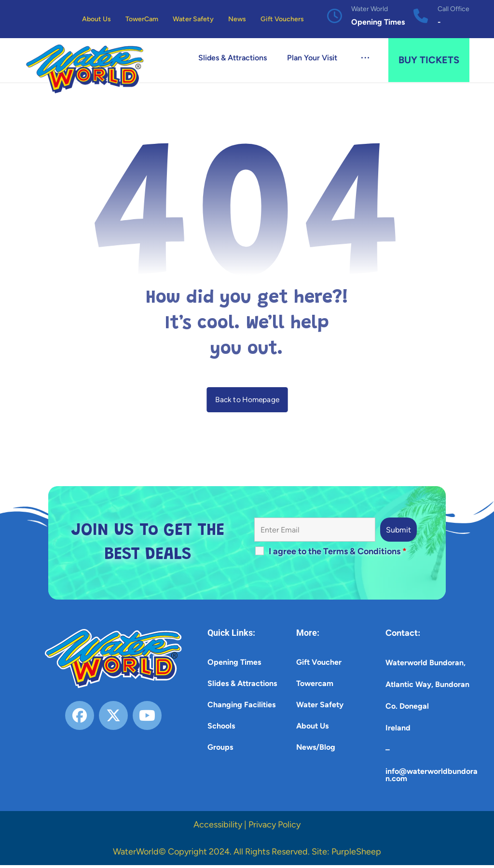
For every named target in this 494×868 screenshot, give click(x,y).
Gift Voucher (319, 665)
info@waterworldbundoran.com (432, 778)
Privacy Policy (274, 827)
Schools (221, 729)
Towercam (315, 686)
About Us (312, 729)
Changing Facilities (241, 707)
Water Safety (320, 707)
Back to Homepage (247, 402)
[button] (365, 59)
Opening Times (234, 665)
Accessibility (218, 827)
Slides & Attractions (242, 686)
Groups (220, 750)
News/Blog (316, 750)
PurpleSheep (356, 854)
